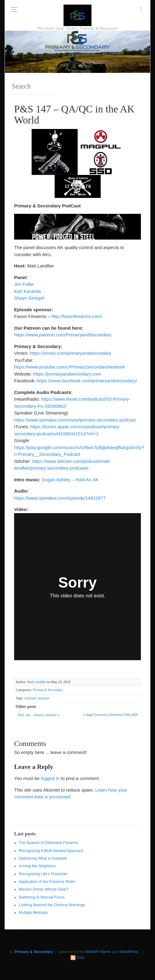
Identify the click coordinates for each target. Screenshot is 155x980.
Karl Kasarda (27, 291)
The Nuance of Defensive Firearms (48, 843)
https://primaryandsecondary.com (67, 374)
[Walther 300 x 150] (55, 163)
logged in (50, 778)
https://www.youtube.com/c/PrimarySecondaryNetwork (70, 367)
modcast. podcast (37, 698)
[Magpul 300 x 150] (101, 140)
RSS (81, 958)
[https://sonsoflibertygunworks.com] (78, 186)
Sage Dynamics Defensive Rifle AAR (112, 715)
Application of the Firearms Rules (47, 882)
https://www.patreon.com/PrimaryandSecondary (63, 335)
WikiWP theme (98, 952)
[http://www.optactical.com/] (55, 140)
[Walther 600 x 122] (77, 226)
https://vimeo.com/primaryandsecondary (71, 353)
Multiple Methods (33, 913)
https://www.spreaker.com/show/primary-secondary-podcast (75, 420)
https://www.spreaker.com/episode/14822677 (60, 498)
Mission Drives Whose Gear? (44, 889)
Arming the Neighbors (37, 866)
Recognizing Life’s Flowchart (43, 874)
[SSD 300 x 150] (101, 163)
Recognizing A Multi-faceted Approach (51, 851)
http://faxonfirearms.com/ (77, 316)
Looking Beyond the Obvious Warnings (52, 905)
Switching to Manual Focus (42, 897)
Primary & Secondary (48, 690)
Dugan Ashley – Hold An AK (70, 480)
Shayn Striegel (29, 298)
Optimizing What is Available (43, 858)
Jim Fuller (24, 284)
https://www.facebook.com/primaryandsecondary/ (87, 381)
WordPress (129, 952)
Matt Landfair (36, 682)
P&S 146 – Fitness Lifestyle (37, 715)
